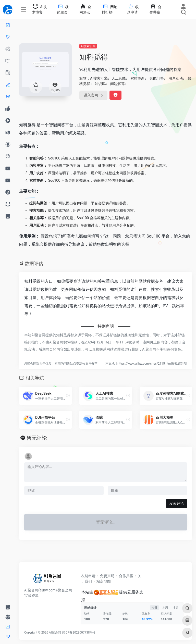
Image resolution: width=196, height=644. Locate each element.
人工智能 (119, 78)
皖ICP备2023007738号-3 (79, 633)
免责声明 (107, 576)
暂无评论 (37, 438)
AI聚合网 (55, 633)
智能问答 (157, 78)
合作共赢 (126, 576)
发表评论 (177, 503)
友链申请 (88, 576)
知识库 (100, 84)
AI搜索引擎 (88, 46)
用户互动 (176, 78)
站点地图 (104, 581)
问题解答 (117, 84)
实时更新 (138, 78)
